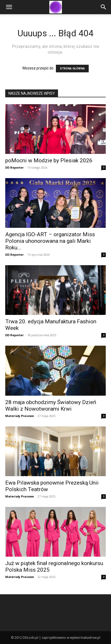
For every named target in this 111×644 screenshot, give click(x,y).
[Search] (104, 7)
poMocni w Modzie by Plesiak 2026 (49, 160)
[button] (9, 7)
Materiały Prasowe (20, 416)
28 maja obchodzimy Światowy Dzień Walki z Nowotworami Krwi (51, 406)
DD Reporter (14, 167)
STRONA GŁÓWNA (72, 69)
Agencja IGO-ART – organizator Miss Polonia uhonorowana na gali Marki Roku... (50, 241)
